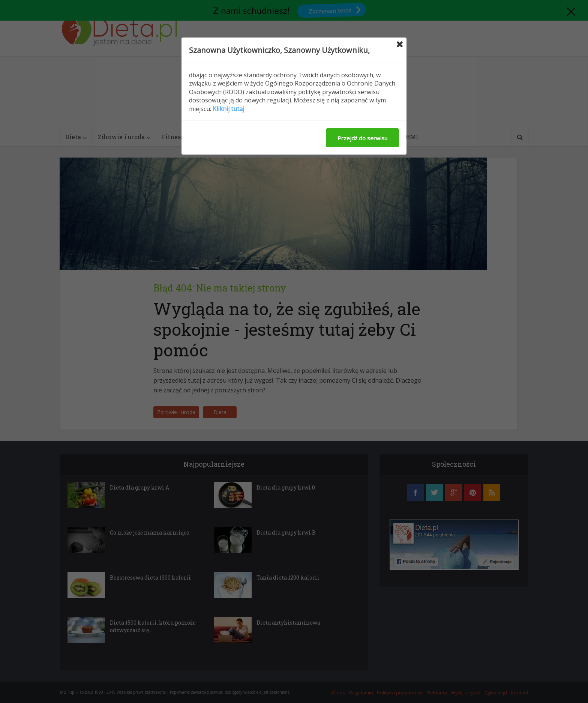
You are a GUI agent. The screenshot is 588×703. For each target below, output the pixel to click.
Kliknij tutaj (228, 109)
